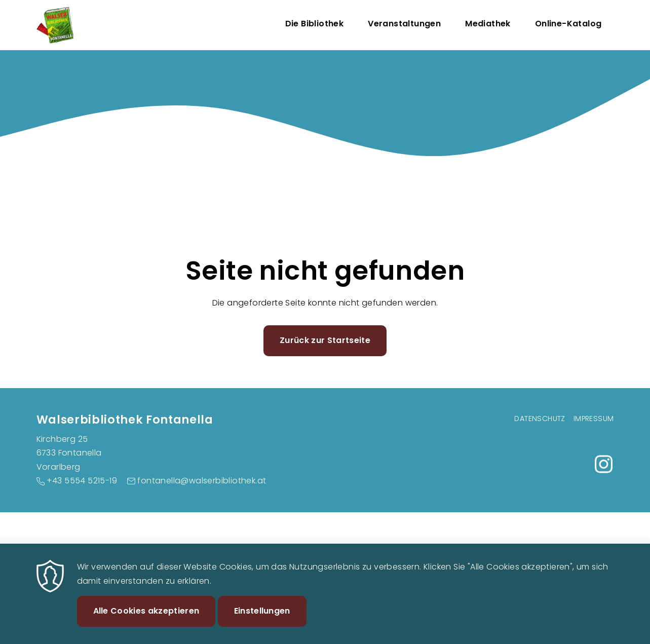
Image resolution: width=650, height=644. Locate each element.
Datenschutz (540, 419)
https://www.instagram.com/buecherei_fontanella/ (604, 464)
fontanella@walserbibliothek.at (202, 481)
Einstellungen (262, 621)
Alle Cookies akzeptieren (146, 621)
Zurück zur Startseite (325, 340)
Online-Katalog (568, 24)
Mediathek (488, 24)
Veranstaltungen (404, 24)
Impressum (594, 419)
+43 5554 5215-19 (82, 481)
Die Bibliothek (315, 24)
